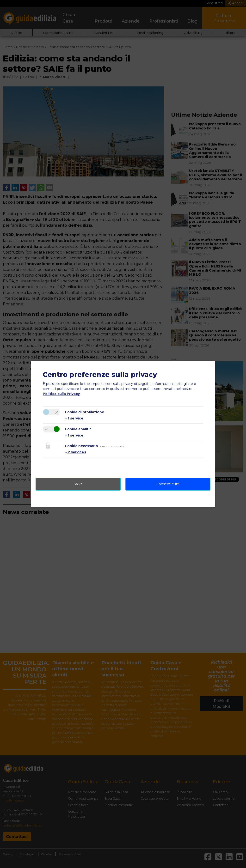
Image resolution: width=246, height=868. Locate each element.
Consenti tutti (168, 484)
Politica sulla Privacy (61, 394)
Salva (78, 484)
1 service (74, 418)
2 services (75, 452)
